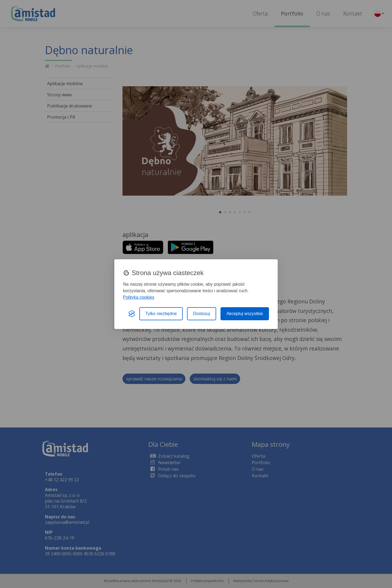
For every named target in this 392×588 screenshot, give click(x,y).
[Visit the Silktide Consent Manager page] (132, 314)
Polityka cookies (139, 297)
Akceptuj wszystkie (245, 314)
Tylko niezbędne (161, 314)
